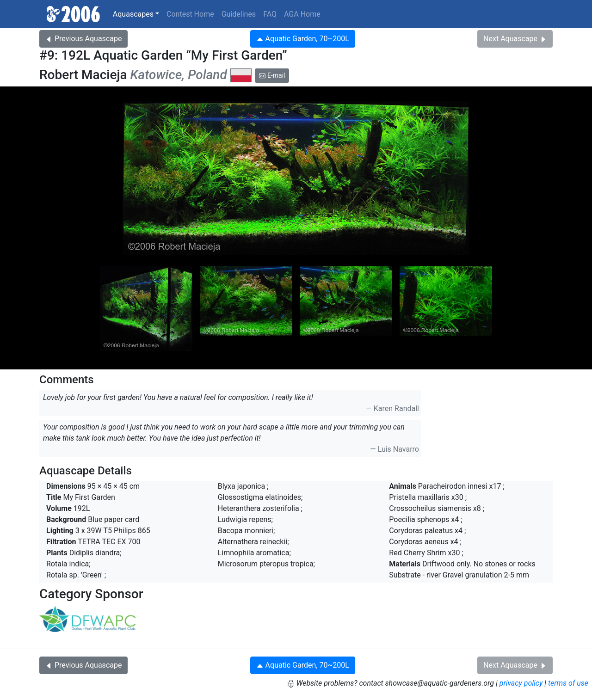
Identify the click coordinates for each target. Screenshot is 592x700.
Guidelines (239, 14)
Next (515, 39)
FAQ (270, 14)
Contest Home (190, 14)
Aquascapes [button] (133, 14)
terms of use (568, 683)
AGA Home (302, 14)
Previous (83, 39)
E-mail (272, 75)
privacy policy (521, 683)
